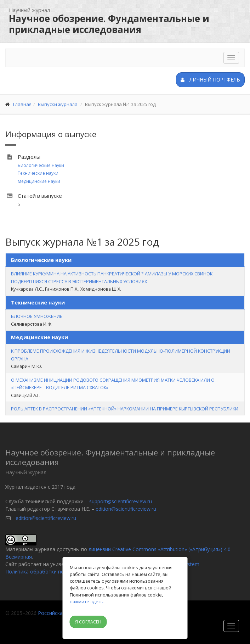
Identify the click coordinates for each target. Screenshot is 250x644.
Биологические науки (41, 165)
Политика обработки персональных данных (58, 572)
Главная (22, 104)
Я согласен (88, 622)
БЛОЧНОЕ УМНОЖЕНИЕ (37, 316)
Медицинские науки (39, 181)
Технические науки (38, 173)
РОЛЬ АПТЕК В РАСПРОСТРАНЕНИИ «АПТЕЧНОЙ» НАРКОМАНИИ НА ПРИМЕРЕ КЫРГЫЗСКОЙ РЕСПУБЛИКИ (125, 409)
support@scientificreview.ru (121, 501)
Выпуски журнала (58, 104)
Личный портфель (210, 80)
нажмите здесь (87, 601)
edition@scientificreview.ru (126, 509)
